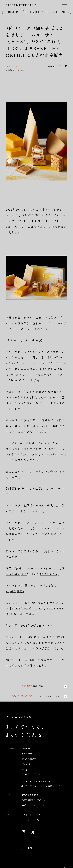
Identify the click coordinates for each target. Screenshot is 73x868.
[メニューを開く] (65, 5)
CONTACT (29, 774)
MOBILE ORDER (60, 12)
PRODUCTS (30, 759)
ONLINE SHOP (36, 12)
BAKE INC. (29, 815)
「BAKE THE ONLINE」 (26, 608)
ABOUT (27, 754)
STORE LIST (13, 12)
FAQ (24, 769)
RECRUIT (28, 820)
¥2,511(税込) (49, 574)
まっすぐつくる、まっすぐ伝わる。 (39, 786)
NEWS (26, 764)
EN (30, 848)
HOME (26, 749)
